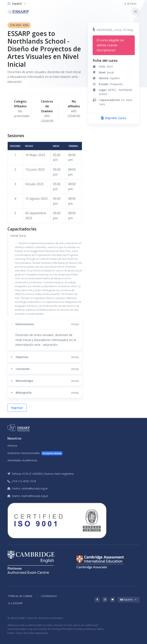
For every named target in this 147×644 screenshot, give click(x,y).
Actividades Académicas (22, 460)
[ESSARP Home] (22, 11)
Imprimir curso (114, 118)
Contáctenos (49, 596)
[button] (45, 324)
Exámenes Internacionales (35, 453)
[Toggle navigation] (135, 11)
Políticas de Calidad (20, 596)
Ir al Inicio (131, 4)
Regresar (17, 408)
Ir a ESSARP (16, 603)
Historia (12, 446)
